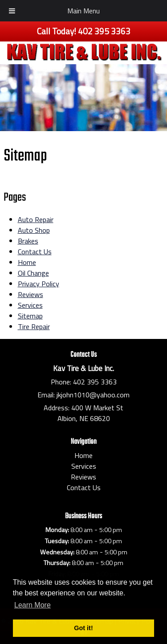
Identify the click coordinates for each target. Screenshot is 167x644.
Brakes (28, 241)
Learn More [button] (33, 605)
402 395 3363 (95, 382)
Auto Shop (34, 230)
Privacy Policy (39, 284)
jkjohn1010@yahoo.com (93, 395)
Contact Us (35, 252)
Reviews (31, 294)
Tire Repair (34, 326)
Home (27, 262)
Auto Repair (36, 219)
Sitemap (30, 316)
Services (30, 305)
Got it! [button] (83, 628)
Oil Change (33, 273)
